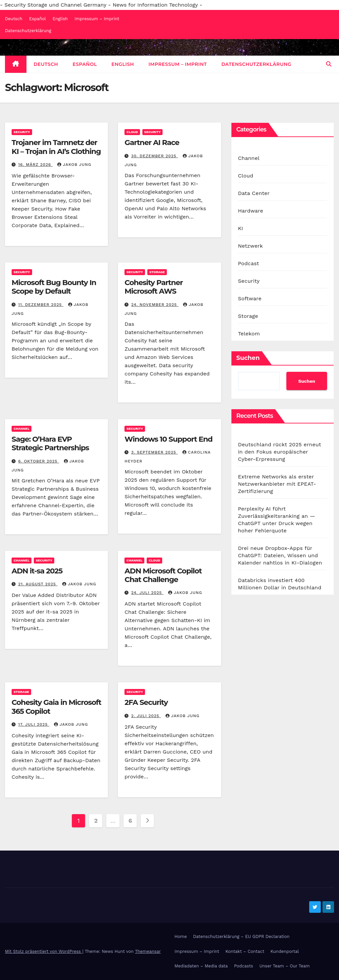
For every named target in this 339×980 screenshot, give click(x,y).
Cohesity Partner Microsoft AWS (154, 287)
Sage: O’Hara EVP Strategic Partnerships (50, 443)
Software (250, 298)
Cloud (132, 132)
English (60, 19)
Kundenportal (285, 951)
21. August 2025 (38, 584)
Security (22, 132)
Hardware (251, 211)
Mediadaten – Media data (201, 966)
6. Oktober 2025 (39, 461)
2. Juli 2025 (146, 716)
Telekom (249, 334)
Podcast (249, 263)
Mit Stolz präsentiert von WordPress (44, 951)
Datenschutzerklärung (28, 31)
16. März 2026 (35, 165)
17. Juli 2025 (34, 724)
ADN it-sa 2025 (37, 571)
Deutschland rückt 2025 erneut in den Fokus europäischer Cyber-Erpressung (280, 452)
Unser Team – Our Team (284, 966)
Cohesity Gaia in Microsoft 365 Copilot (56, 707)
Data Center (254, 193)
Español (37, 19)
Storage (157, 272)
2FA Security (146, 702)
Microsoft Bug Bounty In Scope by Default (54, 287)
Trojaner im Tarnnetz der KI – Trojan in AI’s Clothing (56, 147)
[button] (329, 64)
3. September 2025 (154, 452)
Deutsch (14, 19)
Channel (22, 429)
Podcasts (244, 966)
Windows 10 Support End (168, 439)
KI (241, 228)
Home (181, 936)
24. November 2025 (155, 305)
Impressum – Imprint (97, 19)
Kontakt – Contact (245, 951)
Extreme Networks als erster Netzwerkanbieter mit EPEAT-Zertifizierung (277, 484)
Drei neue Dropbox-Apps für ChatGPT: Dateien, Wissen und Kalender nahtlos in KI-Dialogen (280, 555)
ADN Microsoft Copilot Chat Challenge (163, 575)
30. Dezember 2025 (155, 156)
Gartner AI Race (152, 143)
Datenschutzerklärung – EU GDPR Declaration (241, 936)
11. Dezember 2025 (41, 305)
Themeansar (148, 951)
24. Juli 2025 (147, 593)
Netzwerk (250, 246)
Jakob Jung (74, 165)
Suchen (248, 358)
